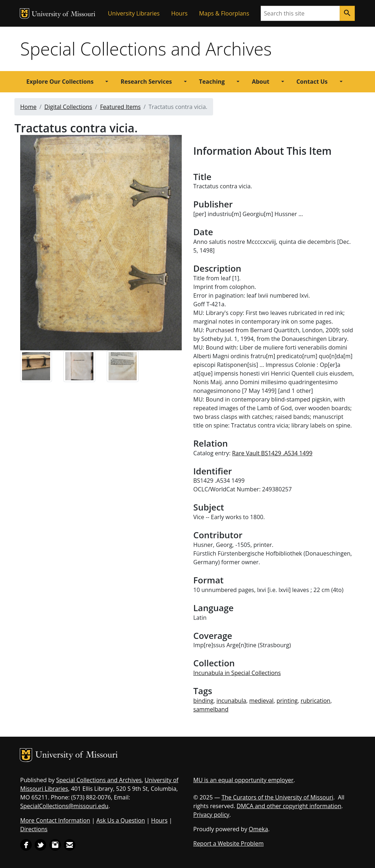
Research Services (146, 82)
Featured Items (120, 107)
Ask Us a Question (121, 820)
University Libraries (134, 13)
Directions (34, 829)
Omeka (259, 829)
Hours (179, 13)
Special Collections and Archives (146, 49)
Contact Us (312, 82)
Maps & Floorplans (224, 13)
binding (203, 701)
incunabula (231, 701)
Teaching (212, 82)
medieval (261, 701)
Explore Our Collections (60, 82)
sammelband (211, 709)
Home (28, 107)
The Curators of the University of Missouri (277, 797)
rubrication (316, 701)
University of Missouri (64, 15)
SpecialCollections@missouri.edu (64, 806)
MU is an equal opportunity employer (243, 780)
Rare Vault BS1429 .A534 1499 (272, 453)
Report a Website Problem (228, 843)
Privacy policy (211, 815)
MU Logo (25, 14)
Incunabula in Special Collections (237, 673)
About (261, 82)
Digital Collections (68, 107)
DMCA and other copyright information (289, 806)
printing (287, 701)
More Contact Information (55, 820)
